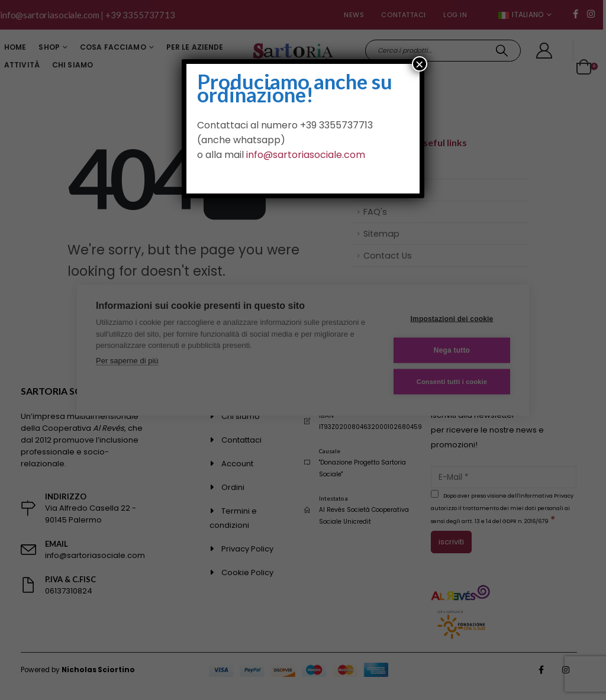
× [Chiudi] (420, 64)
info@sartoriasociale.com (306, 155)
